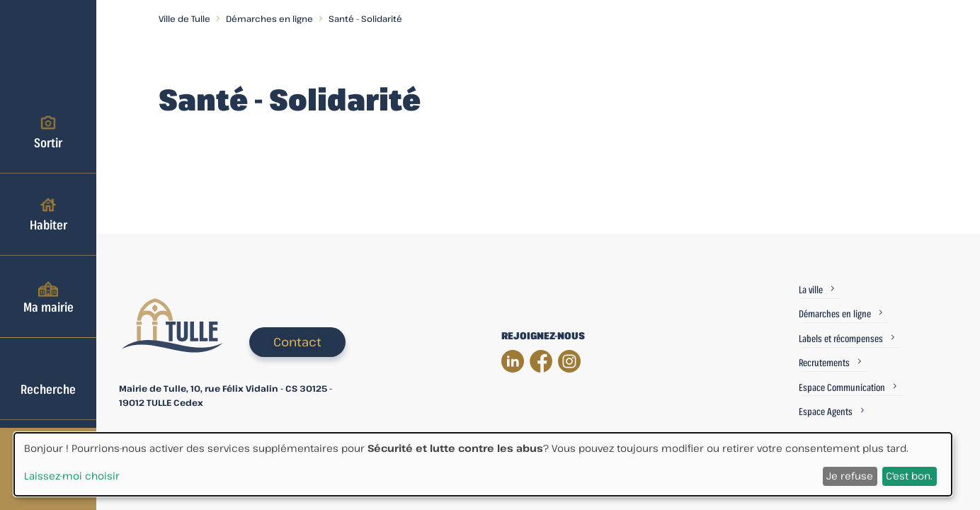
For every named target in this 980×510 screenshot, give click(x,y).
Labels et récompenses (841, 338)
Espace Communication (842, 387)
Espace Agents (826, 411)
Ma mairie (49, 296)
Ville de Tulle (184, 18)
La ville (811, 289)
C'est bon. (909, 476)
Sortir (48, 132)
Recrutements (824, 362)
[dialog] (483, 464)
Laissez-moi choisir (72, 476)
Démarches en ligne (269, 18)
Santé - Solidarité (365, 18)
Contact (297, 342)
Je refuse (850, 476)
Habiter (49, 214)
